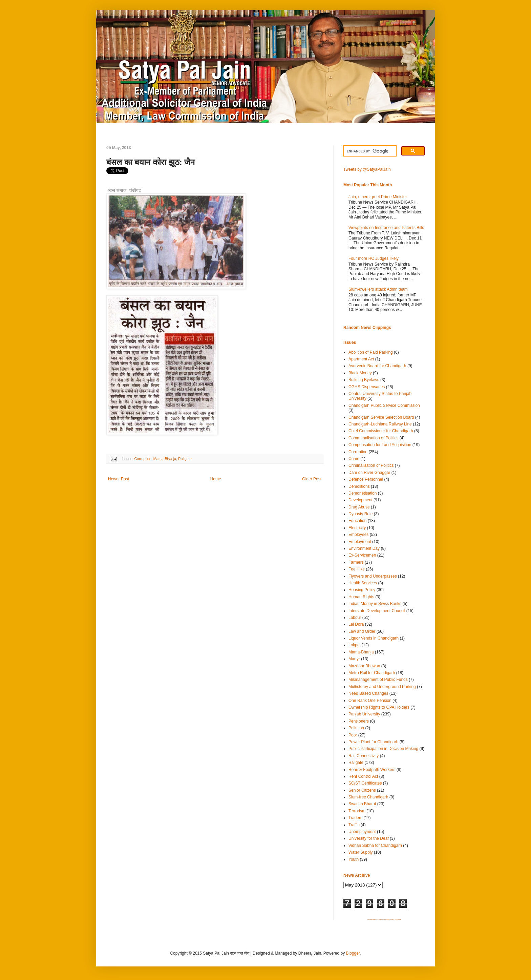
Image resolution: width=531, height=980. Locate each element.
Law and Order (362, 631)
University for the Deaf (369, 838)
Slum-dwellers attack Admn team (378, 289)
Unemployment (362, 832)
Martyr (354, 659)
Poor (353, 735)
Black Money (360, 373)
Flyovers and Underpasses (373, 576)
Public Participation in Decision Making (383, 749)
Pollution (356, 728)
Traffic (354, 825)
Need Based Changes (368, 693)
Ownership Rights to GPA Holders (379, 707)
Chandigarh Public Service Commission (384, 405)
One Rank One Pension (370, 701)
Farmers (356, 562)
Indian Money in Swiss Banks (375, 604)
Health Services (363, 583)
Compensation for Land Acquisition (380, 445)
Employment (360, 542)
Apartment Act (361, 359)
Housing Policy (362, 590)
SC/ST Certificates (365, 783)
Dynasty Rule (360, 514)
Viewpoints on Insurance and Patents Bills (386, 228)
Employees (358, 535)
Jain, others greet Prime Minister (378, 197)
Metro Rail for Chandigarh (372, 673)
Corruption (143, 459)
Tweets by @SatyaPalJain (367, 169)
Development (360, 500)
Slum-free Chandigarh (368, 797)
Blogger (353, 953)
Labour (355, 618)
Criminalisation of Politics (371, 465)
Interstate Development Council (377, 611)
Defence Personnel (366, 479)
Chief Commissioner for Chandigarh (381, 431)
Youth (354, 859)
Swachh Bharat (362, 804)
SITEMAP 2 (376, 919)
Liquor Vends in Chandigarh (374, 638)
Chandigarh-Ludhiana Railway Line (380, 424)
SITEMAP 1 (370, 919)
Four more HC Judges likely (374, 258)
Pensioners (359, 721)
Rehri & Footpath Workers (372, 770)
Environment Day (364, 548)
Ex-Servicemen (362, 555)
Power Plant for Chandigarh (373, 742)
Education (357, 521)
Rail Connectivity (364, 756)
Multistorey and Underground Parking (382, 687)
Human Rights (361, 597)
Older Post (312, 479)
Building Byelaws (364, 380)
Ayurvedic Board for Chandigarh (377, 366)
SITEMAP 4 (387, 919)
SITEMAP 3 (381, 919)
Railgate (185, 459)
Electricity (357, 528)
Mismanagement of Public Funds (378, 680)
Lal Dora (356, 624)
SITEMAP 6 (398, 919)
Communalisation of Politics (373, 438)
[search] (369, 151)
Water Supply (361, 852)
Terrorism (357, 811)
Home (216, 479)
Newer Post (119, 479)
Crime (354, 459)
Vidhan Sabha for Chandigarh (375, 846)
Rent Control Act (363, 776)
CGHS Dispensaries (367, 387)
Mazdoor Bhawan (364, 666)
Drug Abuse (359, 507)
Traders (355, 818)
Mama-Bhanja (165, 459)
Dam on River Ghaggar (369, 473)
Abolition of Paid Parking (371, 352)
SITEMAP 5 (392, 919)
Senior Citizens (362, 790)
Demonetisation (363, 493)
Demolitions (359, 486)
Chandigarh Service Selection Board (381, 417)
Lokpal (354, 645)
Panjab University (364, 714)
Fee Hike (357, 569)
